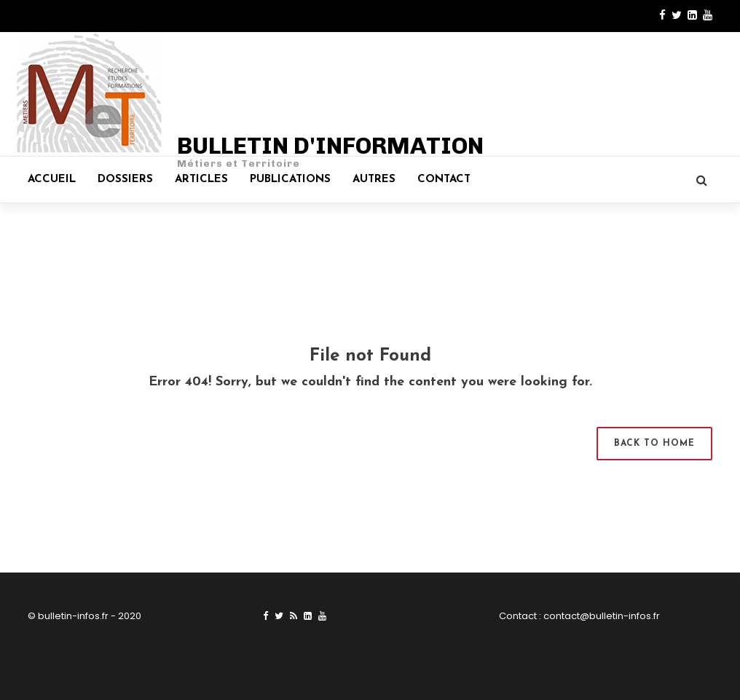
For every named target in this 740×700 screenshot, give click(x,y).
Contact (444, 180)
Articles (201, 180)
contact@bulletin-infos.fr (602, 616)
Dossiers (125, 180)
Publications (290, 180)
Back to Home (654, 444)
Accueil (52, 180)
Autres (374, 180)
